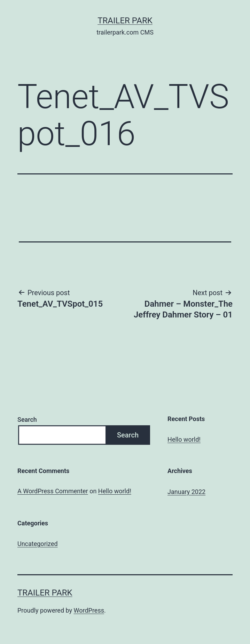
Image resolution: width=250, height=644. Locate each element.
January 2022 (186, 492)
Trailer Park (125, 21)
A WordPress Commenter (53, 491)
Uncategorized (38, 544)
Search (27, 420)
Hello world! (184, 439)
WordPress (89, 610)
